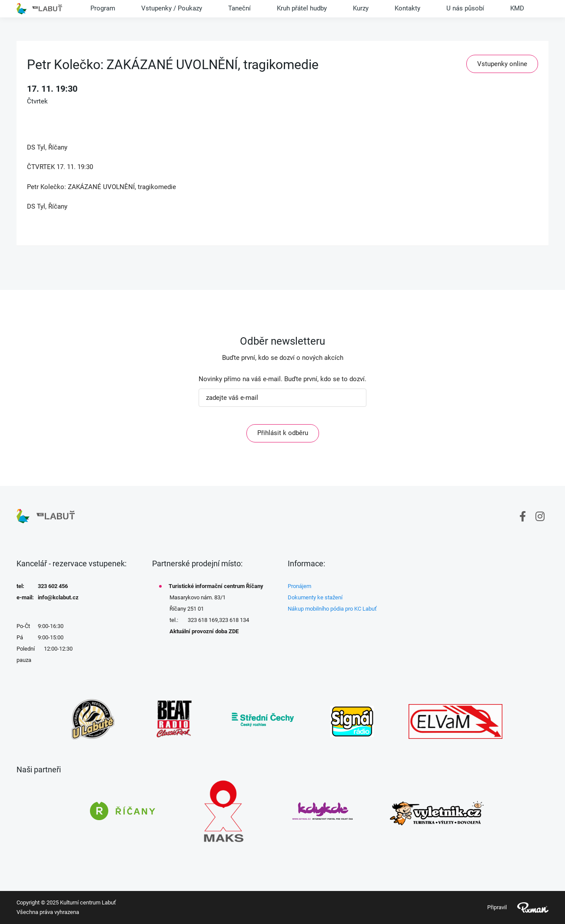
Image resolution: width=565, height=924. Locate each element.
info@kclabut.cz (58, 597)
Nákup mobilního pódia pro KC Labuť (332, 609)
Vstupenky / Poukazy (172, 8)
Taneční (239, 8)
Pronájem (299, 586)
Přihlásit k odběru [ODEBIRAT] (283, 433)
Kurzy (361, 8)
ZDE (234, 631)
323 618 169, (203, 620)
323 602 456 (53, 586)
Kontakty (407, 8)
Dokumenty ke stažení (315, 597)
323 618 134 (234, 620)
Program (103, 8)
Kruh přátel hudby (302, 8)
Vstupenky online (502, 64)
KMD (517, 8)
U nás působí (465, 8)
